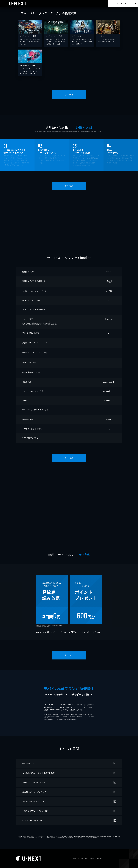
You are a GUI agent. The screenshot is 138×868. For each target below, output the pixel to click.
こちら (48, 324)
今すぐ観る (122, 4)
